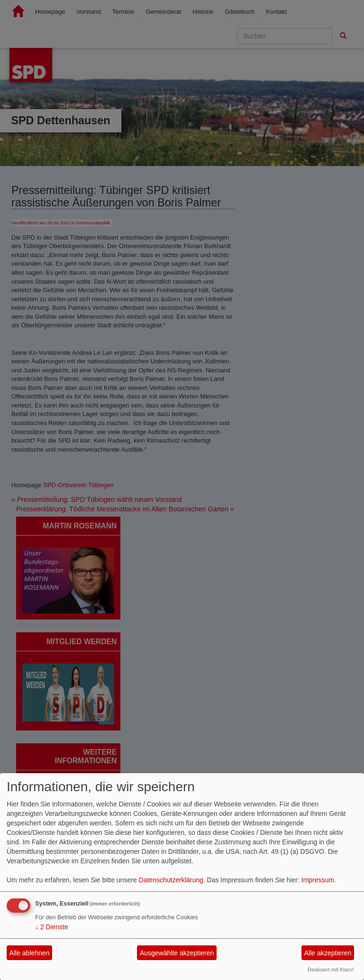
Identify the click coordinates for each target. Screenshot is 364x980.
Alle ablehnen (30, 953)
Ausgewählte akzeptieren (177, 953)
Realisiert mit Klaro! (331, 970)
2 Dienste (52, 927)
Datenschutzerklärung (171, 880)
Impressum (318, 880)
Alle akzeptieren (328, 953)
